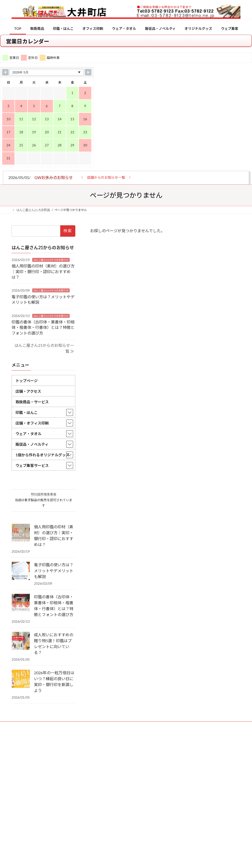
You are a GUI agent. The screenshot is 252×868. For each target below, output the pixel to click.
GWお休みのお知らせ (54, 177)
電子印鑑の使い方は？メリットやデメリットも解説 (54, 571)
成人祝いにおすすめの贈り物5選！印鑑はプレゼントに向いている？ (54, 644)
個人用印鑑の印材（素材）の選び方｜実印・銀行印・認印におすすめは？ (43, 272)
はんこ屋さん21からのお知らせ (51, 260)
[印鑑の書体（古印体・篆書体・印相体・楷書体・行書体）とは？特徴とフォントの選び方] (21, 603)
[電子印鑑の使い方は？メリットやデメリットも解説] (21, 571)
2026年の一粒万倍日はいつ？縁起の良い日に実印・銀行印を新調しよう (54, 682)
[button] (106, 177)
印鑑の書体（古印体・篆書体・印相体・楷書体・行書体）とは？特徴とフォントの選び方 (43, 327)
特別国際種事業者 (44, 495)
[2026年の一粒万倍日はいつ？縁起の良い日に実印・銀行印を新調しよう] (21, 679)
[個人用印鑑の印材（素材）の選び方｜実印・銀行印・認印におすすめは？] (21, 533)
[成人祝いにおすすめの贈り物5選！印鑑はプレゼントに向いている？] (21, 641)
